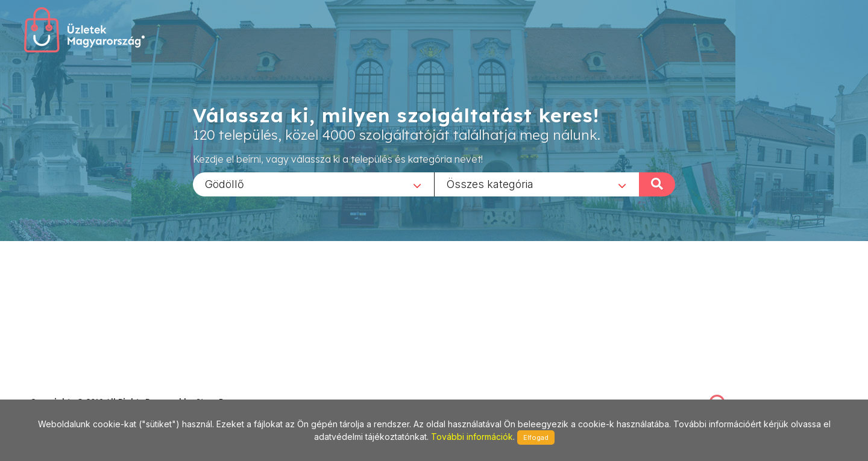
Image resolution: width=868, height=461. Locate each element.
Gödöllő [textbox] (225, 183)
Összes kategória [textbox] (490, 183)
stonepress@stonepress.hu (79, 388)
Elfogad (536, 437)
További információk (472, 437)
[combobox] (313, 184)
